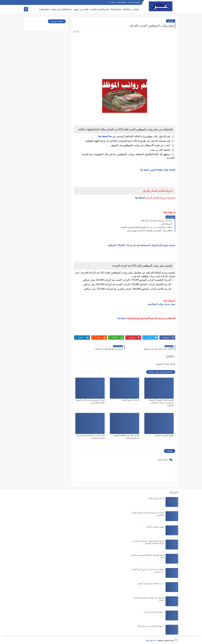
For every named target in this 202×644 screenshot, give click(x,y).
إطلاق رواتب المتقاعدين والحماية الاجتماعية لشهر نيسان (149, 231)
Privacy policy (122, 2)
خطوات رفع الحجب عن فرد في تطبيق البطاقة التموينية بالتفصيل (146, 227)
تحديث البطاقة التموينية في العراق (151, 584)
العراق (136, 9)
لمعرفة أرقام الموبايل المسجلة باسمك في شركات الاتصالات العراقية (161, 403)
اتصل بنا (112, 2)
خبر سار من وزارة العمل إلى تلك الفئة (157, 220)
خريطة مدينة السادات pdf (154, 612)
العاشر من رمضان (81, 9)
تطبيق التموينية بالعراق (164, 435)
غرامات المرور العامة (130, 400)
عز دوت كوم (151, 640)
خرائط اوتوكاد (116, 9)
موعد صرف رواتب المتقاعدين (161, 304)
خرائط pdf (128, 9)
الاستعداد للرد (167, 224)
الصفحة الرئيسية (134, 2)
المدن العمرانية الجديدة (99, 9)
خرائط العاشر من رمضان (62, 9)
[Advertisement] (124, 53)
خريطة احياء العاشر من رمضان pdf (151, 626)
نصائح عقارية (44, 9)
